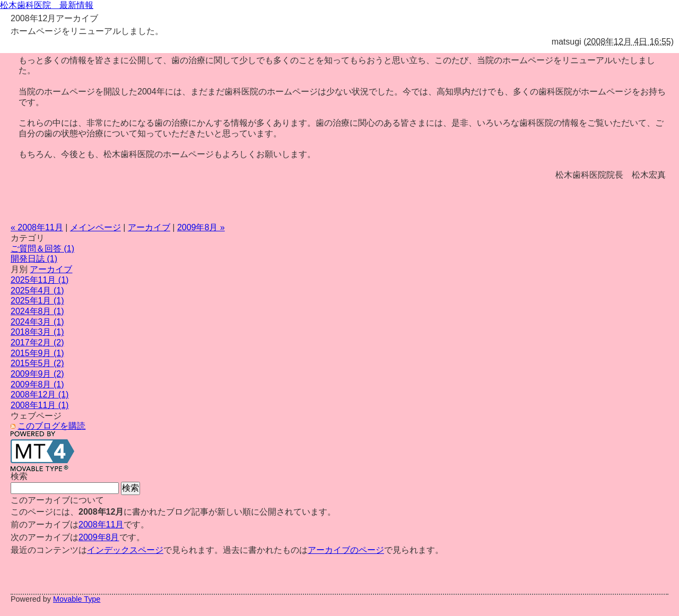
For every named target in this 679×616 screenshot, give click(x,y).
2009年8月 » (201, 227)
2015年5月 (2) (37, 363)
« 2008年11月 (37, 227)
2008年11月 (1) (40, 405)
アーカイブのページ (346, 550)
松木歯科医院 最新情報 (47, 5)
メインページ (95, 227)
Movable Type (77, 599)
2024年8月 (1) (37, 311)
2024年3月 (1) (37, 322)
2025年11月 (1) (40, 280)
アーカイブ (149, 227)
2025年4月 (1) (37, 290)
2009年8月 (99, 537)
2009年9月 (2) (37, 374)
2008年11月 (101, 524)
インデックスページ (125, 550)
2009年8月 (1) (37, 384)
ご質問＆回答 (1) (42, 249)
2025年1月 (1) (37, 301)
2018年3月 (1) (37, 332)
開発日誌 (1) (34, 259)
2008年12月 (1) (40, 394)
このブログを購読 (51, 426)
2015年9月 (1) (37, 353)
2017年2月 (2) (37, 342)
